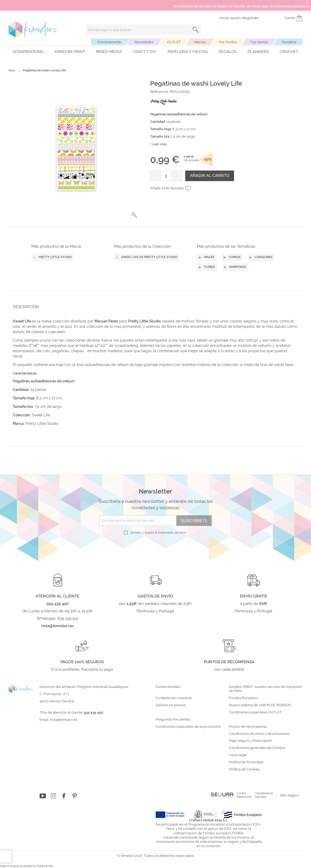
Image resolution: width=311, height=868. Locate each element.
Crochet (289, 52)
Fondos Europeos (243, 698)
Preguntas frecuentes (173, 719)
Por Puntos (228, 42)
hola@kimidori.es (64, 720)
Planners (258, 52)
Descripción (26, 307)
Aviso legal (238, 755)
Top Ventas (259, 42)
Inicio (12, 70)
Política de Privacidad (246, 762)
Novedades (144, 42)
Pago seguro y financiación (251, 741)
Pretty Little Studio (41, 424)
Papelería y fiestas (188, 52)
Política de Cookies (244, 769)
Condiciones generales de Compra (257, 748)
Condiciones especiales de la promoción (189, 727)
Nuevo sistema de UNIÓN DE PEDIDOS (260, 705)
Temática (289, 42)
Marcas (200, 42)
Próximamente (109, 42)
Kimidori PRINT (70, 52)
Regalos (228, 52)
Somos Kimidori (168, 687)
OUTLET (174, 42)
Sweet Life (41, 415)
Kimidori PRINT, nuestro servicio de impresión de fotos (265, 689)
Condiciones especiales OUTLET (255, 712)
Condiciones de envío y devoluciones (259, 734)
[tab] (154, 307)
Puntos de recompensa (248, 727)
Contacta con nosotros (174, 698)
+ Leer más (158, 144)
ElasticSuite (45, 866)
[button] (134, 215)
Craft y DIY (144, 52)
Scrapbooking (28, 52)
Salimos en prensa (170, 705)
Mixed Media (109, 52)
